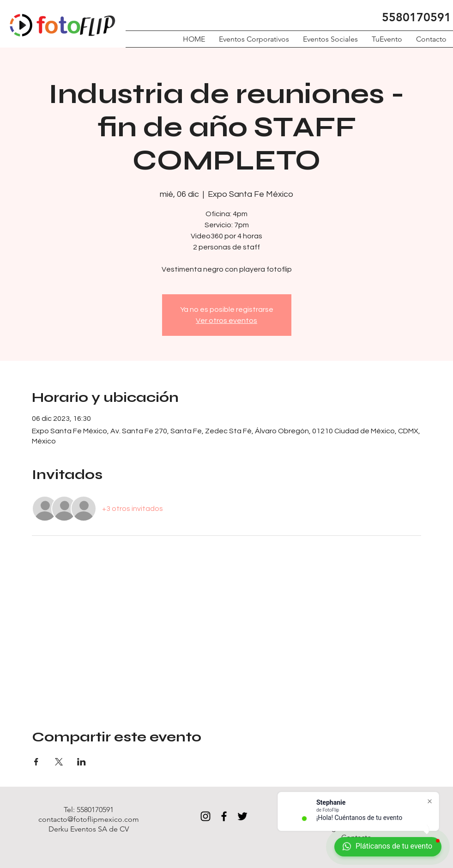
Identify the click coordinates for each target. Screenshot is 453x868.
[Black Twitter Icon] (242, 816)
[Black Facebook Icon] (224, 816)
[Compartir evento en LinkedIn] (82, 762)
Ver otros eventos (226, 321)
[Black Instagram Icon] (205, 816)
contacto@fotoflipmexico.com (89, 819)
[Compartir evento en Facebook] (36, 762)
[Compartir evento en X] (59, 762)
